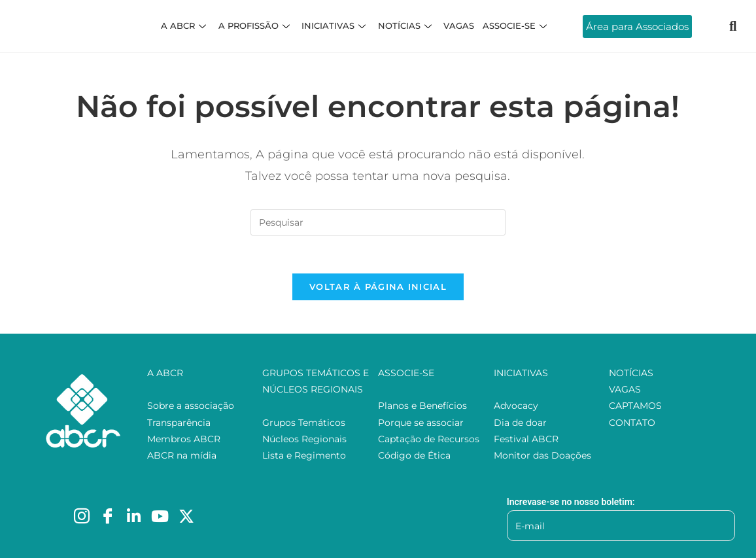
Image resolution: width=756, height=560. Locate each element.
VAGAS (457, 26)
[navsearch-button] (733, 26)
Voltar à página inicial (378, 289)
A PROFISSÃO (257, 26)
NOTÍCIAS (406, 26)
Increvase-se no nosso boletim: (571, 504)
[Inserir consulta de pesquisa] (378, 222)
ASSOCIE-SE (514, 26)
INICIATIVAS (336, 26)
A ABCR (188, 26)
